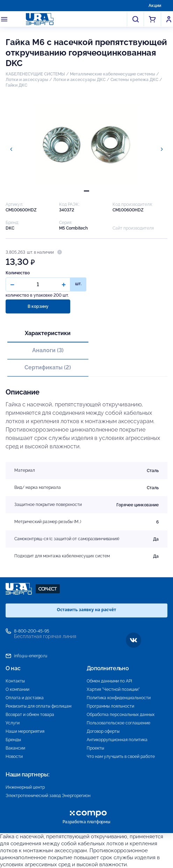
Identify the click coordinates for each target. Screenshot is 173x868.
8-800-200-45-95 (32, 631)
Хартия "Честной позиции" (113, 689)
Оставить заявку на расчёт (87, 610)
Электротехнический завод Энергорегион (48, 796)
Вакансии (15, 748)
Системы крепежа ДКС (134, 80)
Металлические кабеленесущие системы (113, 74)
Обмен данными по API (109, 681)
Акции (155, 6)
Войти (169, 19)
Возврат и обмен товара (30, 715)
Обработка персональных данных (121, 715)
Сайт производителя (133, 228)
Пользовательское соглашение (118, 723)
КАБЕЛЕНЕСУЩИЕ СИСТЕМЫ (35, 74)
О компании (17, 689)
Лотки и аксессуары (27, 80)
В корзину (38, 306)
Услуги (13, 723)
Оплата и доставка (25, 698)
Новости (14, 757)
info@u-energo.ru (31, 656)
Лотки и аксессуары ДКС (79, 80)
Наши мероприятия (25, 731)
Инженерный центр (25, 787)
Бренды (13, 740)
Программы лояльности (110, 706)
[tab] (86, 191)
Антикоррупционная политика (117, 740)
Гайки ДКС (16, 85)
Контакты (15, 681)
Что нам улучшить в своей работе (121, 757)
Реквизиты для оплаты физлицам (38, 706)
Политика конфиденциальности (119, 698)
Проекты (95, 748)
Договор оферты (103, 731)
